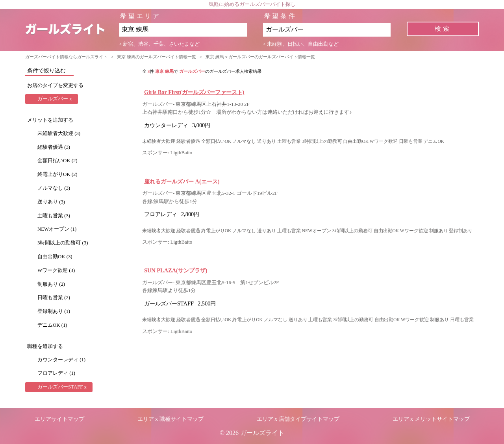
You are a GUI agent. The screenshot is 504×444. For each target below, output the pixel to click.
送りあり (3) (51, 202)
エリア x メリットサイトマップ (431, 419)
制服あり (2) (51, 284)
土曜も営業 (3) (54, 216)
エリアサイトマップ (59, 419)
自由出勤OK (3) (55, 257)
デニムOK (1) (52, 325)
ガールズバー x (55, 99)
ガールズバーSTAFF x (62, 387)
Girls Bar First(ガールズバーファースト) (194, 92)
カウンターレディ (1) (61, 360)
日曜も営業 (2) (54, 298)
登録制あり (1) (54, 311)
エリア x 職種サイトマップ (170, 419)
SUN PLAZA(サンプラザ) (176, 270)
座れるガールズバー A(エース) (182, 181)
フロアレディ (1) (56, 373)
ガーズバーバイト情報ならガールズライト (66, 57)
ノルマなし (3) (54, 188)
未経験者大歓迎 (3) (59, 133)
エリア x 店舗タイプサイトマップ (298, 419)
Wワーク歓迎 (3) (56, 270)
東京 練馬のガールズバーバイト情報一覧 (157, 57)
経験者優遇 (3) (54, 147)
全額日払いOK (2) (57, 161)
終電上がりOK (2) (57, 174)
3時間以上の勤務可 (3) (63, 243)
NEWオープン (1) (57, 229)
